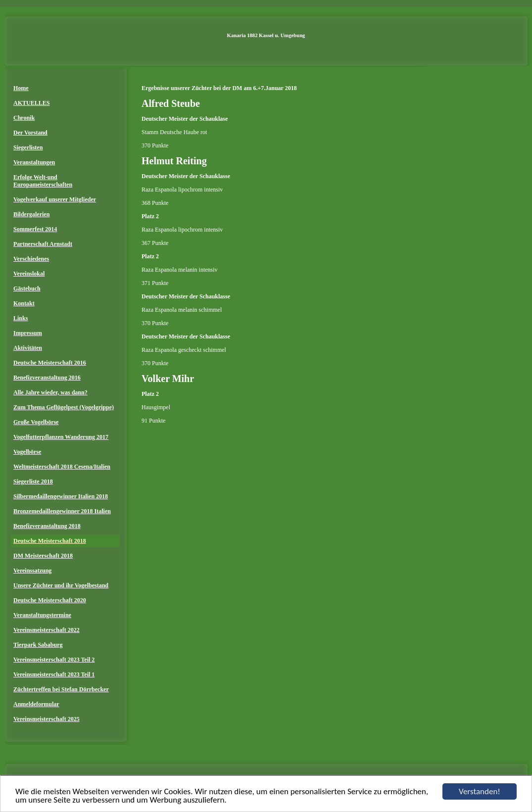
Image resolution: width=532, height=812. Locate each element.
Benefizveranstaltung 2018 (47, 526)
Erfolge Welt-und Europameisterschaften (43, 181)
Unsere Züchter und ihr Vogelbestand (61, 585)
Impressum (28, 333)
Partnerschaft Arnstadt (43, 244)
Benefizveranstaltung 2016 (47, 378)
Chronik (24, 118)
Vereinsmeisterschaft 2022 (47, 630)
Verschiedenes (31, 259)
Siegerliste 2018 (33, 481)
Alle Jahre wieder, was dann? (50, 392)
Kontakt (24, 303)
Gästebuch (27, 288)
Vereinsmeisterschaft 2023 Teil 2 (54, 660)
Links (21, 318)
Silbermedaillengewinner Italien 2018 (61, 496)
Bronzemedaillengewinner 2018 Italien (62, 511)
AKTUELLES (31, 103)
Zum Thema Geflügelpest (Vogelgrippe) (64, 407)
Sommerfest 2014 (35, 229)
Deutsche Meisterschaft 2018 (50, 541)
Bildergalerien (31, 214)
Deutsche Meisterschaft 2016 (50, 363)
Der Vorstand (30, 133)
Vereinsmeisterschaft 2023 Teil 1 (54, 674)
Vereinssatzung (32, 571)
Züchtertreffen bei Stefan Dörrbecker (61, 689)
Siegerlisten (28, 147)
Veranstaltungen (34, 162)
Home (21, 88)
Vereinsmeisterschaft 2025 (47, 719)
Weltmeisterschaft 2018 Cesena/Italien (62, 467)
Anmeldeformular (36, 704)
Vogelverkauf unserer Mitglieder (55, 199)
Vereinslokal (29, 274)
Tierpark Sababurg (38, 645)
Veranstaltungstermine (42, 615)
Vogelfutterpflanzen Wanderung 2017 (61, 437)
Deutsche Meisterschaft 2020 (50, 600)
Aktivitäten (28, 348)
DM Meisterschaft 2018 (43, 556)
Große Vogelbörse (36, 422)
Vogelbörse (27, 452)
